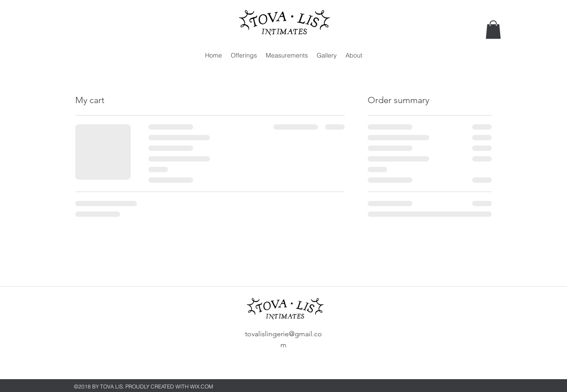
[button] (493, 30)
